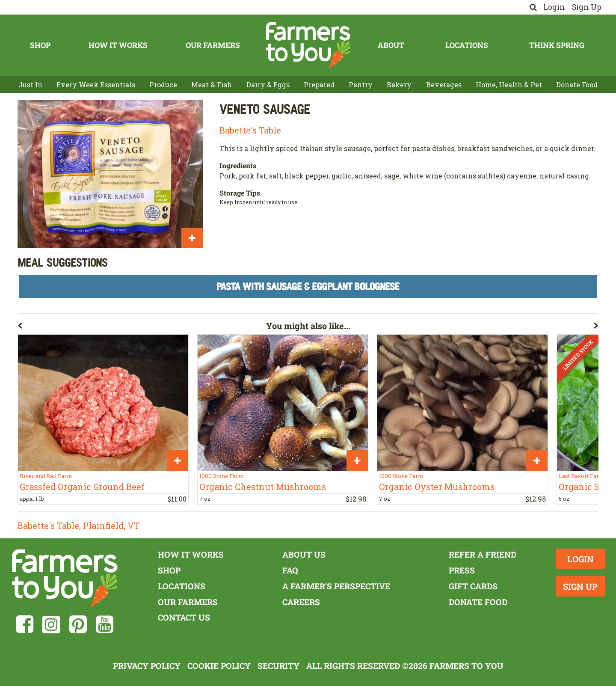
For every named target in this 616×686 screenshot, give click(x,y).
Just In (30, 85)
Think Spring (557, 45)
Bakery (399, 85)
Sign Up (587, 7)
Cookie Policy (219, 666)
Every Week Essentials (96, 85)
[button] (142, 327)
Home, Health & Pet (509, 85)
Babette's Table (250, 130)
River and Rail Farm (46, 476)
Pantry (361, 85)
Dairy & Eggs (268, 85)
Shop (40, 45)
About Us (304, 554)
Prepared (319, 85)
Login (554, 7)
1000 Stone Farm (221, 476)
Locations (467, 45)
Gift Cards (473, 586)
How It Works (118, 45)
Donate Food (577, 85)
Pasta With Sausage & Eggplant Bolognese (308, 286)
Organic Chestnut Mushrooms (263, 487)
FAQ (290, 570)
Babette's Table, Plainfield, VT (78, 526)
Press (462, 570)
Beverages (444, 85)
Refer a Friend (483, 554)
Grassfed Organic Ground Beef (82, 487)
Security (278, 666)
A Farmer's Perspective (336, 586)
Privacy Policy (147, 666)
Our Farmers (213, 45)
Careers (301, 602)
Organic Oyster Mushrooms (437, 487)
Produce (163, 85)
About (391, 45)
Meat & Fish (212, 85)
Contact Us (184, 617)
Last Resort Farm (581, 476)
